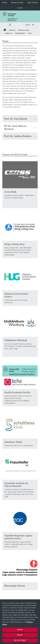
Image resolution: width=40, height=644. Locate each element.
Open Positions (33, 3)
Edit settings (20, 640)
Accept (20, 630)
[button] (10, 25)
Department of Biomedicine (13, 19)
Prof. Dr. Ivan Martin (20, 119)
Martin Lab (9, 33)
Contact (20, 8)
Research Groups (17, 3)
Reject (20, 635)
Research (12, 30)
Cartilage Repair (20, 33)
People (5, 3)
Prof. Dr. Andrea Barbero (20, 136)
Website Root (5, 30)
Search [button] (30, 25)
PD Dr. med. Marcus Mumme (20, 127)
